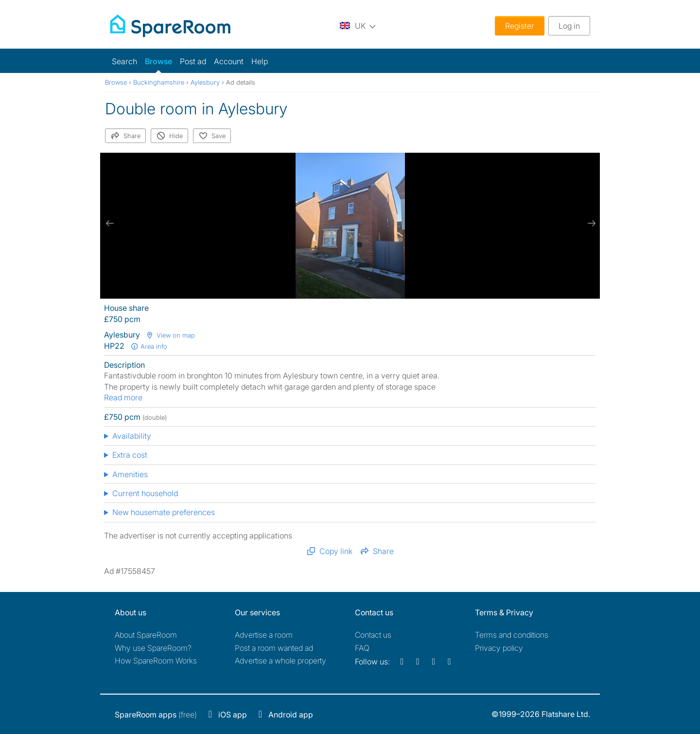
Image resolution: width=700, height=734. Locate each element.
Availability (132, 436)
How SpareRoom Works (156, 661)
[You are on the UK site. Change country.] (358, 26)
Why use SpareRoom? (153, 648)
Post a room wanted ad (274, 648)
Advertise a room (264, 635)
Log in (569, 26)
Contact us (373, 635)
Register (520, 26)
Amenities (130, 474)
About (146, 635)
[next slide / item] (590, 223)
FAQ (362, 648)
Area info (149, 346)
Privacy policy (499, 648)
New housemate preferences (164, 512)
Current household (145, 493)
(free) (156, 715)
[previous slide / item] (110, 223)
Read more (123, 397)
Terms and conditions (512, 635)
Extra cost (130, 455)
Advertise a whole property (280, 661)
